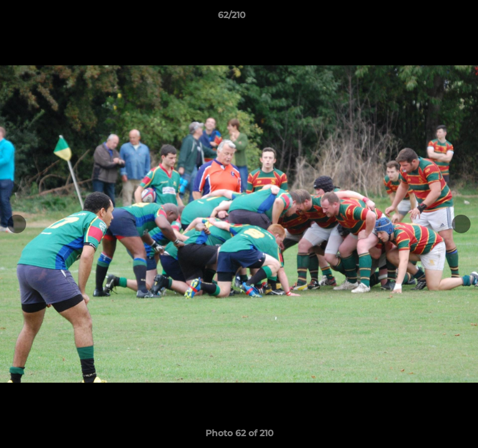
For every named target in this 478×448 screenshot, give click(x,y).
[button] (433, 18)
